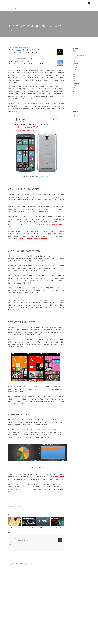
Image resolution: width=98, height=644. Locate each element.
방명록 (15, 8)
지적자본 (75, 51)
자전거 (75, 98)
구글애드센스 (76, 61)
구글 (74, 77)
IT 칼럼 (75, 70)
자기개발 (75, 100)
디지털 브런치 (14, 613)
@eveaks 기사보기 (45, 176)
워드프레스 (76, 57)
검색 (86, 3)
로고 (74, 87)
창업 (74, 96)
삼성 (74, 79)
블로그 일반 (76, 59)
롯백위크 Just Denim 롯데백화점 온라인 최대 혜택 (24, 50)
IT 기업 (74, 72)
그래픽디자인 (76, 83)
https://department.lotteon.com (18, 48)
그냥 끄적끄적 (76, 102)
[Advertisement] (21, 310)
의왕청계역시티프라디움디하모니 (19, 61)
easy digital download (79, 55)
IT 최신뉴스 (75, 64)
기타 (74, 80)
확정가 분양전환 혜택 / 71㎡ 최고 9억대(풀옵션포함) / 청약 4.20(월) (27, 63)
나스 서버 (75, 53)
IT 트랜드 (75, 68)
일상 (74, 92)
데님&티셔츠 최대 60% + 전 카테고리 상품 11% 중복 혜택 (24, 52)
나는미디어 (75, 48)
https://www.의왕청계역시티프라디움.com (19, 59)
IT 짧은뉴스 (76, 66)
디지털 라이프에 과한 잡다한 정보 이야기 (19, 615)
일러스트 (75, 85)
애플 (74, 75)
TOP (89, 639)
